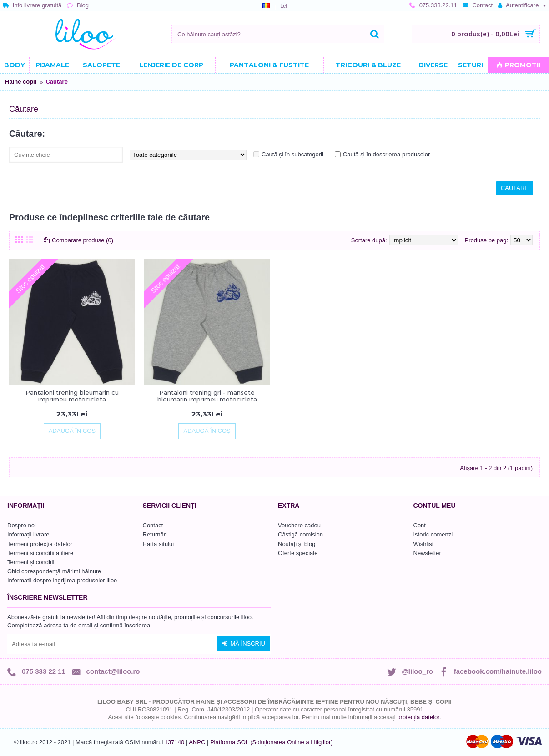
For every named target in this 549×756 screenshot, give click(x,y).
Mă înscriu (244, 644)
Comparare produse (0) (83, 240)
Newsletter (427, 553)
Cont (420, 525)
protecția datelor (418, 717)
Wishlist (424, 544)
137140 (174, 742)
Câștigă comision (300, 534)
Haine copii (21, 82)
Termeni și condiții (31, 562)
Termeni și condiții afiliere (40, 553)
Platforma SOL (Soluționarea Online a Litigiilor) (272, 742)
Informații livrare (28, 534)
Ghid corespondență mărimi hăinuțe (54, 571)
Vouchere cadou (299, 525)
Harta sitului (159, 544)
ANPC (197, 742)
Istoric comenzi (433, 534)
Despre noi (22, 525)
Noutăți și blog (297, 544)
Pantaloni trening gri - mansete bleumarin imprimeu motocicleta (207, 396)
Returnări (155, 534)
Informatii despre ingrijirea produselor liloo (62, 580)
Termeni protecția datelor (40, 544)
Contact (153, 525)
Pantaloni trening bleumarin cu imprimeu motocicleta (72, 396)
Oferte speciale (298, 553)
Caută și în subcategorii (292, 154)
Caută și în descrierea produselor (387, 154)
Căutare (56, 82)
